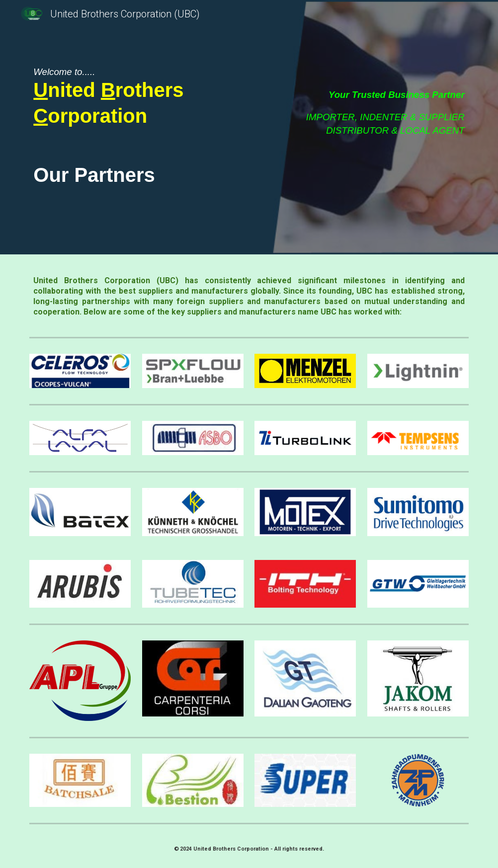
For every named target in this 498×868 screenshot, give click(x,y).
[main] (118, 98)
